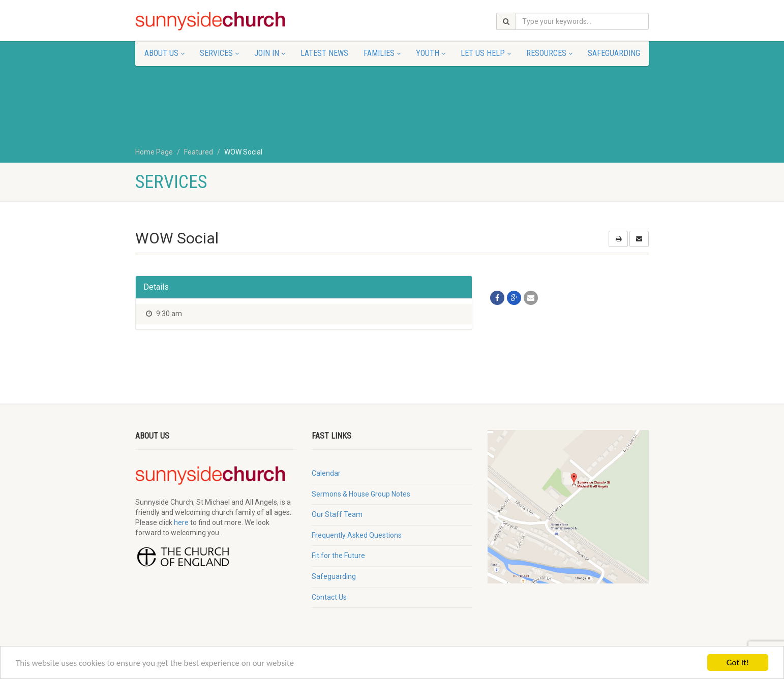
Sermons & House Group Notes (361, 494)
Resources (549, 53)
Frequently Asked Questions (357, 535)
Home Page (154, 152)
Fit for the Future (338, 555)
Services (219, 53)
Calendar (326, 473)
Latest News (324, 53)
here (181, 522)
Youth (431, 53)
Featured (199, 152)
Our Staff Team (337, 514)
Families (382, 53)
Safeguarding (614, 53)
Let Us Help (486, 53)
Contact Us (329, 597)
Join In (270, 53)
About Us (164, 53)
